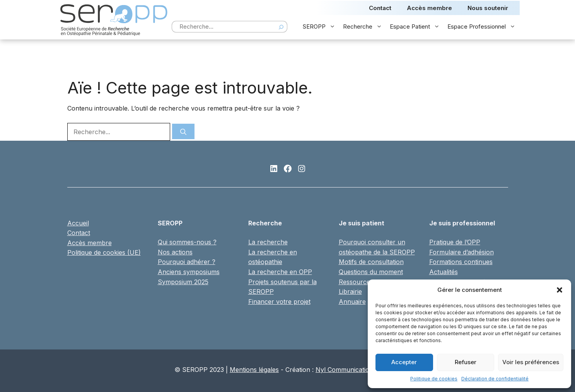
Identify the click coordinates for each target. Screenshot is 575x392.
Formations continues (461, 262)
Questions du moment (371, 272)
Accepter (404, 362)
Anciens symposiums (189, 272)
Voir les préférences (531, 362)
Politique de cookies (434, 379)
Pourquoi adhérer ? (187, 262)
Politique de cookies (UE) (104, 252)
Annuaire (352, 302)
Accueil (78, 223)
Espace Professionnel (483, 27)
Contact (380, 8)
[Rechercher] (183, 131)
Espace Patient (417, 27)
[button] (560, 290)
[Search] (281, 27)
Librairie (350, 291)
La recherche (268, 242)
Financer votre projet (279, 302)
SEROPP (321, 27)
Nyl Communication (344, 370)
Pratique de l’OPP (455, 242)
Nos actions (175, 252)
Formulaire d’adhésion (462, 252)
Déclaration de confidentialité (495, 379)
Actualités (444, 272)
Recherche (364, 27)
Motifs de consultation (371, 262)
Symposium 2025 (183, 282)
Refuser (466, 362)
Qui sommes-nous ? (187, 242)
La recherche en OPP (280, 272)
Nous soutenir (488, 8)
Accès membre (429, 8)
